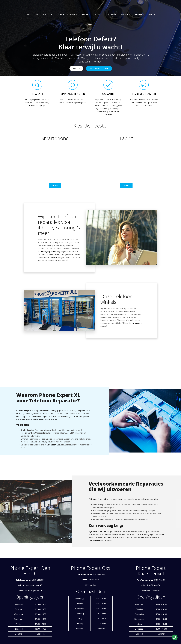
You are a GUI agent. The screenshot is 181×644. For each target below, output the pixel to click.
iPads (61, 243)
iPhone (46, 243)
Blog (91, 24)
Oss (128, 314)
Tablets (32, 106)
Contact (139, 15)
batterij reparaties (48, 251)
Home (27, 15)
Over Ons (152, 15)
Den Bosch (127, 317)
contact (136, 323)
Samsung (54, 243)
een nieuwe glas (58, 257)
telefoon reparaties (49, 419)
